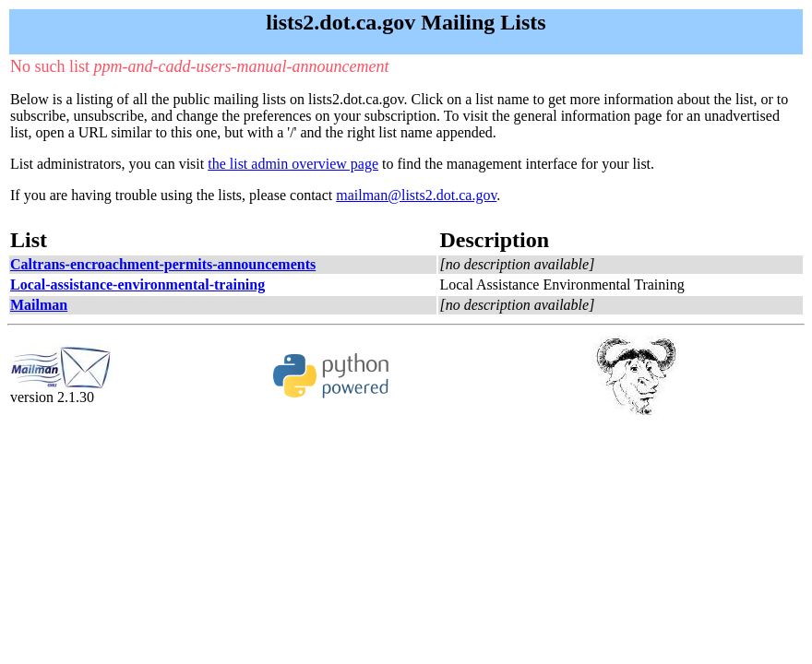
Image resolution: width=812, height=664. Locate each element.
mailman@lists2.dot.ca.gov (416, 195)
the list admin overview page (293, 164)
